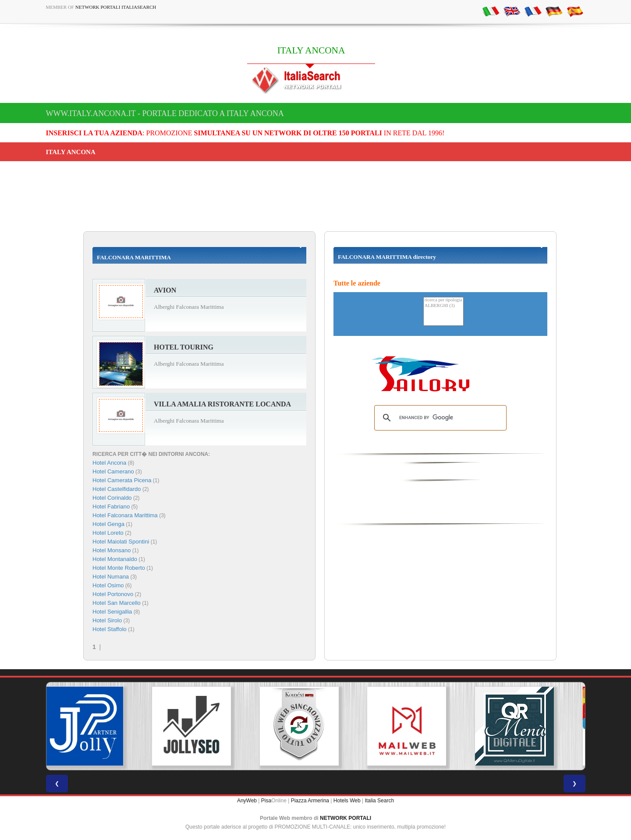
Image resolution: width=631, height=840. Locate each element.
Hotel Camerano (113, 471)
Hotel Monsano (112, 550)
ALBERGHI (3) (443, 306)
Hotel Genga (108, 524)
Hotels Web (347, 801)
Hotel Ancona (109, 463)
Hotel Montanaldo (115, 559)
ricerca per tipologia (443, 300)
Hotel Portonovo (113, 594)
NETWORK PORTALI (346, 818)
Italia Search (379, 801)
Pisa (266, 801)
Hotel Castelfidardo (117, 489)
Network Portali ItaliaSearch (116, 7)
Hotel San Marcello (117, 603)
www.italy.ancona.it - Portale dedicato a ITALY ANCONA (165, 113)
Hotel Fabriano (111, 506)
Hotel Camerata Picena (122, 480)
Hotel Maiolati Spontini (121, 542)
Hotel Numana (111, 577)
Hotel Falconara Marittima (125, 515)
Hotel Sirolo (107, 620)
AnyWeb (247, 801)
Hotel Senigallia (112, 612)
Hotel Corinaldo (112, 498)
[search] (439, 418)
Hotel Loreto (108, 533)
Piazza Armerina (310, 801)
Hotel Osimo (108, 585)
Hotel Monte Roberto (119, 568)
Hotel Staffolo (110, 629)
